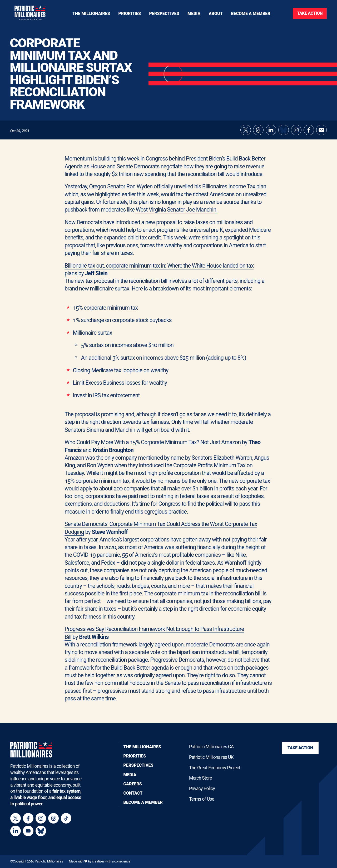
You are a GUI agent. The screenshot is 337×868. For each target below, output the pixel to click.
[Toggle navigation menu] (130, 13)
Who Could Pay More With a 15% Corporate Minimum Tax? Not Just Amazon (153, 447)
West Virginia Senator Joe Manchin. (176, 215)
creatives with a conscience (111, 861)
